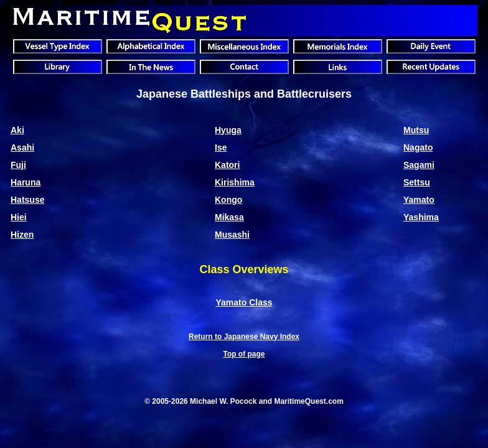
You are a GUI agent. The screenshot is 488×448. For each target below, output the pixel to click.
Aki (17, 130)
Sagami (419, 165)
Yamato (419, 200)
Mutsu (416, 130)
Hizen (22, 235)
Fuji (18, 165)
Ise (221, 147)
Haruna (26, 182)
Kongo (228, 200)
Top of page (244, 354)
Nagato (418, 147)
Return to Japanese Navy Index (244, 337)
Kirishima (235, 182)
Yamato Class (244, 302)
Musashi (232, 235)
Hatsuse (27, 200)
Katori (227, 165)
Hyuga (228, 130)
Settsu (417, 182)
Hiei (19, 217)
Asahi (22, 147)
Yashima (421, 217)
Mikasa (229, 217)
